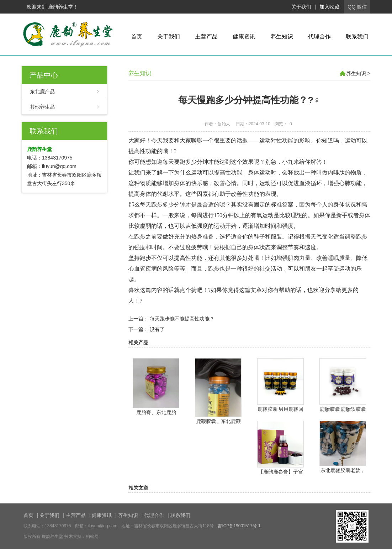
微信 (362, 7)
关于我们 (301, 7)
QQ (351, 7)
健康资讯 (244, 36)
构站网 (92, 537)
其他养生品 (42, 107)
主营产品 (206, 36)
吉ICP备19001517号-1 (239, 526)
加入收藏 (329, 7)
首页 (137, 36)
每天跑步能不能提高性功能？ (182, 319)
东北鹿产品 (42, 91)
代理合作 (319, 36)
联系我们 (357, 36)
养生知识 (282, 36)
